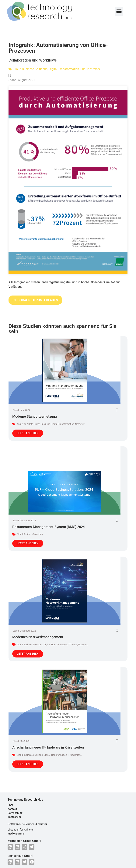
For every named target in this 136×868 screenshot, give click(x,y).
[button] (119, 11)
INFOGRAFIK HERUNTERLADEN (35, 300)
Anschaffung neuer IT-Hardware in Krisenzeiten (48, 747)
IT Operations (75, 755)
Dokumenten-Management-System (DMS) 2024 (49, 527)
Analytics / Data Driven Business (33, 424)
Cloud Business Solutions (30, 69)
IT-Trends (73, 645)
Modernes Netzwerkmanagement (38, 637)
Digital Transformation (64, 69)
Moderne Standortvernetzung (35, 416)
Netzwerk (80, 424)
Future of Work (90, 69)
